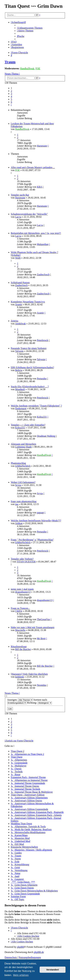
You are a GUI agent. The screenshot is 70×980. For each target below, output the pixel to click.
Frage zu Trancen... (20, 608)
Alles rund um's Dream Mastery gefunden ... (33, 167)
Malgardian (43, 244)
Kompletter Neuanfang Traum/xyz (28, 302)
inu (17, 504)
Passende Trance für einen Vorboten (29, 348)
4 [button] (11, 96)
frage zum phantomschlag (24, 501)
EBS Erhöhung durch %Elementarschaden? (32, 367)
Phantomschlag (18, 463)
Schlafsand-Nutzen (20, 283)
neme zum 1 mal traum (22, 589)
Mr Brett (41, 638)
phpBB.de (39, 952)
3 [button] (11, 94)
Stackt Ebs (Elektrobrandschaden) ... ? (30, 387)
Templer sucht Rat (20, 195)
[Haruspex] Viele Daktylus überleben (29, 674)
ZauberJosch (43, 275)
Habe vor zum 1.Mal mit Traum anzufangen (33, 627)
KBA (39, 187)
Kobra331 (42, 417)
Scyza (18, 485)
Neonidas (42, 685)
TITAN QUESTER (26, 562)
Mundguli (20, 389)
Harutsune (42, 146)
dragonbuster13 (23, 592)
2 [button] (11, 91)
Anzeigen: (20, 700)
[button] (11, 105)
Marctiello (20, 630)
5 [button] (11, 99)
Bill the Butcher (23, 649)
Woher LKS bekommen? (23, 482)
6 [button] (11, 102)
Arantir (19, 304)
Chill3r (19, 611)
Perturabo (42, 379)
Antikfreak (20, 324)
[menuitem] (30, 28)
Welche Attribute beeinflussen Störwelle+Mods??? (36, 521)
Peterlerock (43, 340)
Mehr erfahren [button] (21, 975)
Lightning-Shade (24, 447)
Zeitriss (15, 321)
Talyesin (19, 351)
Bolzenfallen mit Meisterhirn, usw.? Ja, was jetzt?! (36, 233)
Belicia (19, 370)
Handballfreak (27, 68)
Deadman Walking (46, 436)
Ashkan (19, 523)
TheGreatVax (43, 619)
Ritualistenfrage (19, 647)
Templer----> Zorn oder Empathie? (28, 425)
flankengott (21, 409)
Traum (10, 62)
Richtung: (39, 703)
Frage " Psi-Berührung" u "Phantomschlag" (32, 540)
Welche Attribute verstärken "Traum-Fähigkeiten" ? (36, 406)
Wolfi (18, 258)
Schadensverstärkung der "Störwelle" (29, 214)
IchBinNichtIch (23, 466)
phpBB (21, 947)
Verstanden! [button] (53, 970)
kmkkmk (20, 677)
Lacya (18, 217)
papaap (40, 513)
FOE (38, 68)
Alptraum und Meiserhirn (24, 444)
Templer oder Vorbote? (22, 559)
